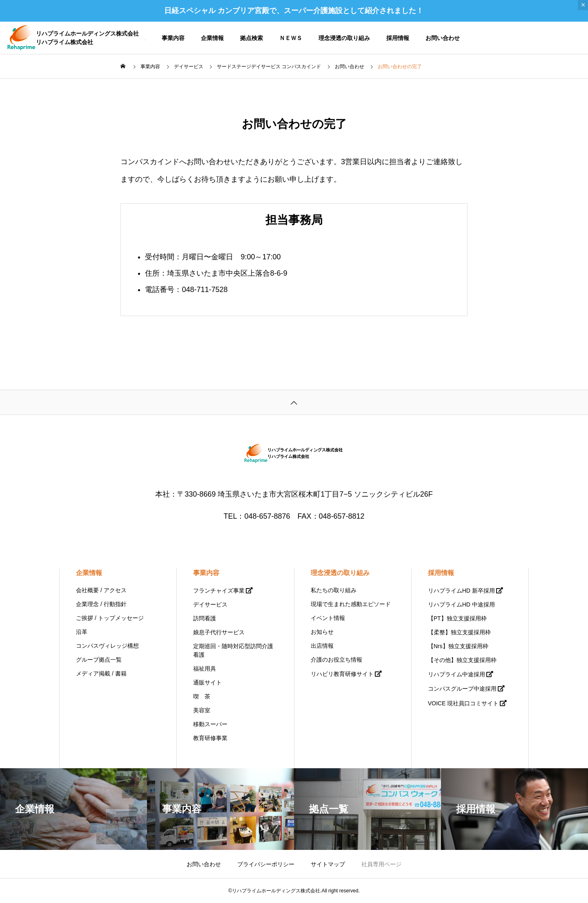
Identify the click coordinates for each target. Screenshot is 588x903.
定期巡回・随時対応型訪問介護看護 (233, 650)
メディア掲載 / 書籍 (101, 673)
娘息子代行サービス (219, 632)
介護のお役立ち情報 (336, 660)
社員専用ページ (381, 864)
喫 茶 (202, 696)
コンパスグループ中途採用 (462, 689)
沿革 (82, 632)
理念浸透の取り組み (344, 38)
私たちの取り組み (334, 590)
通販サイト (207, 682)
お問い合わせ (443, 38)
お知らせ (322, 632)
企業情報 (212, 38)
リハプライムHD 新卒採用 (461, 591)
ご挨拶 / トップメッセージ (110, 618)
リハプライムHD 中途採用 (461, 604)
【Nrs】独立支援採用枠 (458, 646)
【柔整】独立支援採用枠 (459, 632)
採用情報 (398, 38)
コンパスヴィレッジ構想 (107, 646)
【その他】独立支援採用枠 (462, 660)
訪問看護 (205, 618)
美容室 (202, 710)
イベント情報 (328, 618)
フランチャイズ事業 (219, 591)
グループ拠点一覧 (99, 660)
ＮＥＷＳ (291, 38)
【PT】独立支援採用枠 (457, 618)
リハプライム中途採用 (457, 674)
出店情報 (322, 646)
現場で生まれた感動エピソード (351, 604)
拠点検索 (252, 38)
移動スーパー (210, 724)
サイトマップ (328, 864)
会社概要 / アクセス (101, 590)
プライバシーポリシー (266, 864)
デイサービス (210, 604)
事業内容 (173, 38)
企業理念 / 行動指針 (101, 604)
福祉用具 (205, 669)
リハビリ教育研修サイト (342, 674)
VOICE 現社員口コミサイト (463, 703)
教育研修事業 (210, 738)
